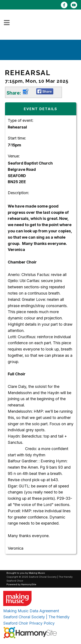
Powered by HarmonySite (21, 584)
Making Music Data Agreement (31, 611)
